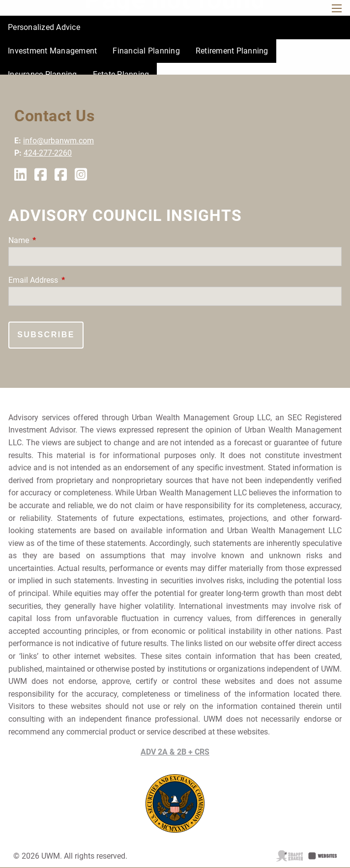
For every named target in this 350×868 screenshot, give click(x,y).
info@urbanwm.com (58, 141)
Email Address (70, 280)
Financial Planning (146, 51)
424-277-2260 (48, 153)
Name (56, 240)
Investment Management (52, 51)
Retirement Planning (232, 51)
